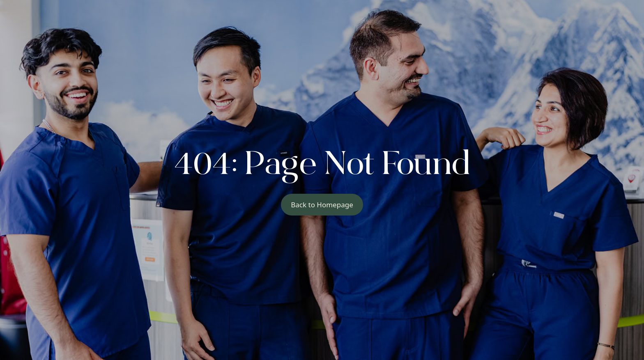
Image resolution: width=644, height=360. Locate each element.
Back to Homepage (322, 205)
